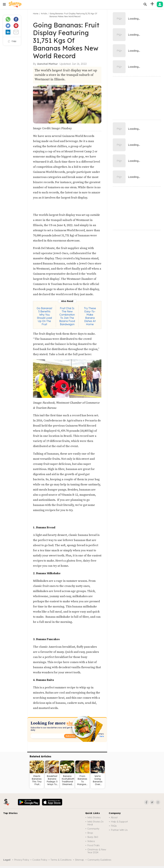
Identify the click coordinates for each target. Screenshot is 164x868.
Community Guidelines (99, 860)
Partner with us (119, 830)
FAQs (114, 826)
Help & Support (119, 822)
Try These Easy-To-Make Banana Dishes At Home (90, 316)
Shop (90, 833)
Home (36, 14)
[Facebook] (146, 802)
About (114, 817)
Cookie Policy (40, 860)
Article (44, 14)
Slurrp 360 (93, 837)
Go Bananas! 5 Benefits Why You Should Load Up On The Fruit (44, 316)
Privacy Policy (22, 860)
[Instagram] (158, 802)
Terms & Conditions (61, 860)
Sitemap (80, 860)
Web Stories (94, 817)
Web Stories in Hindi (95, 823)
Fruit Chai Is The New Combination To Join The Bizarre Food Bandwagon (67, 316)
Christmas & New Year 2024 (97, 851)
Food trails (93, 845)
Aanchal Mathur (47, 64)
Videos (91, 841)
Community (93, 829)
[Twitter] (152, 802)
